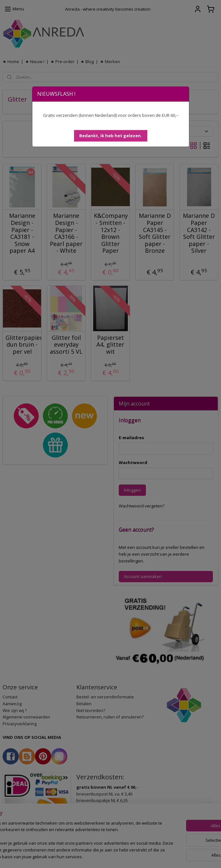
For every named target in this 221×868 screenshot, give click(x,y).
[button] (111, 136)
